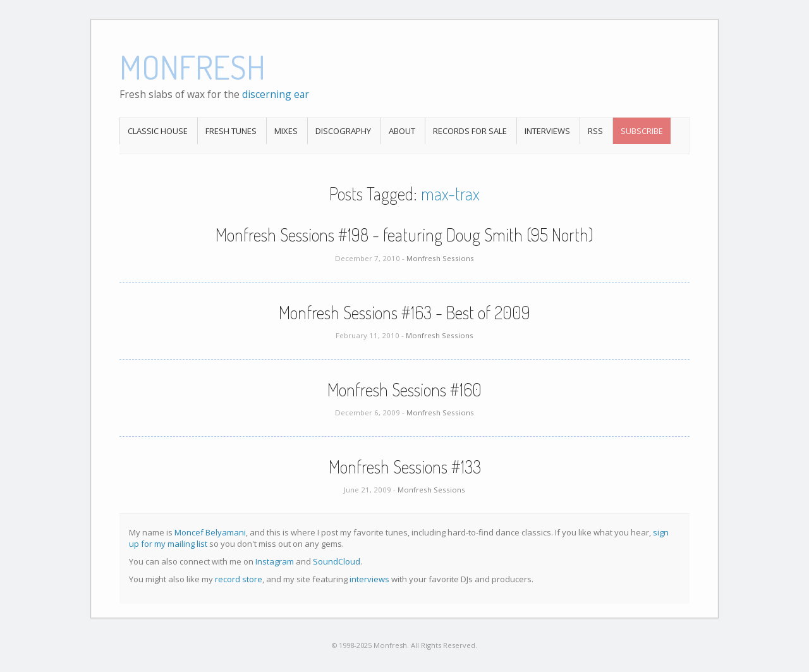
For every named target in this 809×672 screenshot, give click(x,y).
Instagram (275, 561)
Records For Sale (470, 131)
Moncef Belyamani (210, 532)
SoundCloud (337, 561)
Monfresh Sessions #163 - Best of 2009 (404, 312)
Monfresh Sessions (440, 258)
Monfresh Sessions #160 (404, 389)
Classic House (158, 131)
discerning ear (276, 94)
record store (239, 579)
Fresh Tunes (231, 131)
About (402, 131)
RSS (595, 131)
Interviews (547, 131)
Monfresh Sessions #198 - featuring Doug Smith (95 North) (404, 235)
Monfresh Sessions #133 (405, 467)
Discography (343, 131)
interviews (369, 579)
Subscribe (642, 131)
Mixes (286, 131)
